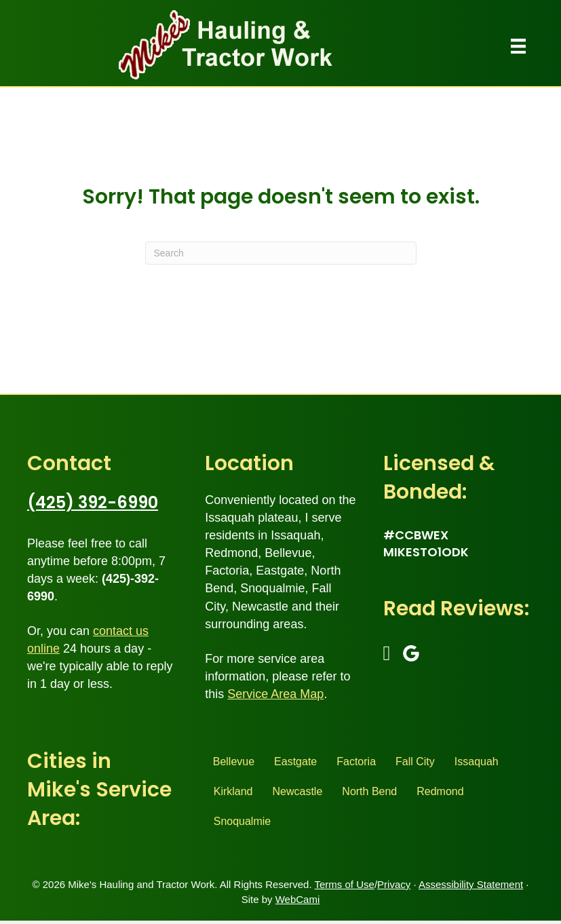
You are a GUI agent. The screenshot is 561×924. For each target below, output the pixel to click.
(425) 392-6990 (93, 502)
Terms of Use (345, 884)
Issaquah (477, 762)
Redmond (440, 791)
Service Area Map (275, 694)
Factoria (356, 762)
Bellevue (234, 762)
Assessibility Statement (471, 884)
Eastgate (295, 762)
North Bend (369, 791)
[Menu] (518, 46)
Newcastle (298, 791)
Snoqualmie (243, 821)
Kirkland (233, 791)
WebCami (298, 899)
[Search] (281, 253)
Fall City (415, 762)
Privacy (394, 884)
